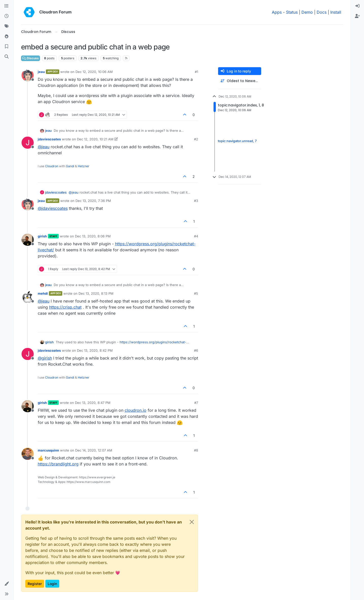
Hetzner (84, 166)
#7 (196, 403)
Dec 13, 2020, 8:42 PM (95, 350)
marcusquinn (48, 450)
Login (52, 584)
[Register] (357, 16)
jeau (41, 72)
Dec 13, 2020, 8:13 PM (96, 293)
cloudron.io (136, 410)
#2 (196, 139)
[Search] (7, 57)
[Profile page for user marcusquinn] (28, 454)
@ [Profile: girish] (45, 358)
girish (42, 236)
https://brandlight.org (58, 464)
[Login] (357, 6)
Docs (322, 12)
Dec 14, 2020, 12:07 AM (94, 450)
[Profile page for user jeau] (28, 75)
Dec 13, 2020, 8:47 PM (93, 403)
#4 (196, 236)
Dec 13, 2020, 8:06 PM (93, 236)
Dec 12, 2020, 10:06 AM (94, 72)
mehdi (43, 293)
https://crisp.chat (65, 307)
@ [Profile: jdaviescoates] (53, 208)
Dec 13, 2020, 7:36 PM (93, 201)
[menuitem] (357, 6)
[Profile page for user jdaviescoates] (28, 143)
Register (35, 584)
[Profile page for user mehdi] (28, 297)
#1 (196, 72)
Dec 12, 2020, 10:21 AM (95, 139)
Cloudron (52, 166)
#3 (196, 201)
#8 (196, 450)
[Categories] (7, 6)
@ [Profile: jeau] (44, 147)
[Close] (192, 522)
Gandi (70, 166)
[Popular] (7, 36)
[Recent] (7, 16)
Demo (307, 12)
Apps (277, 12)
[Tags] (7, 26)
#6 (196, 350)
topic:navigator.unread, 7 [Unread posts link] (237, 141)
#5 (196, 293)
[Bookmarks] (7, 47)
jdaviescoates (49, 139)
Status (292, 12)
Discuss (31, 58)
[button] (7, 584)
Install (336, 12)
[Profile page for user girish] (28, 240)
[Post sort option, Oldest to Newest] (240, 81)
